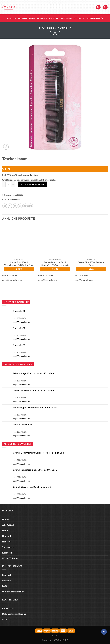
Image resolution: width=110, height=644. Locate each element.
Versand (7, 580)
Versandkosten (30, 175)
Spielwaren (67, 18)
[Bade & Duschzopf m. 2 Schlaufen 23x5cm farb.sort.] (55, 240)
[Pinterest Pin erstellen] (25, 206)
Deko (32, 18)
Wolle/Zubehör (95, 18)
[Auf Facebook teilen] (10, 206)
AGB (5, 619)
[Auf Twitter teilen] (15, 206)
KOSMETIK (65, 28)
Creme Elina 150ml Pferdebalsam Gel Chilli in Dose (19, 264)
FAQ (5, 586)
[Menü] (9, 7)
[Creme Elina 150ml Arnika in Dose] (91, 240)
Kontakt (7, 575)
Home (10, 18)
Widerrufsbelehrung (13, 592)
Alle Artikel (21, 18)
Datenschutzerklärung (14, 614)
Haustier (54, 18)
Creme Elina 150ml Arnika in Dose (91, 264)
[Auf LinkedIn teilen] (31, 206)
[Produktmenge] (8, 184)
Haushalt (42, 18)
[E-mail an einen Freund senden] (20, 206)
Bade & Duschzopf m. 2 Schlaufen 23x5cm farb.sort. (55, 264)
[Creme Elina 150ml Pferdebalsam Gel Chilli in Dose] (19, 240)
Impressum (8, 608)
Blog (55, 636)
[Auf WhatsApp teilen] (5, 206)
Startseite (46, 28)
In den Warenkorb (33, 184)
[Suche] (98, 7)
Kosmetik (80, 18)
